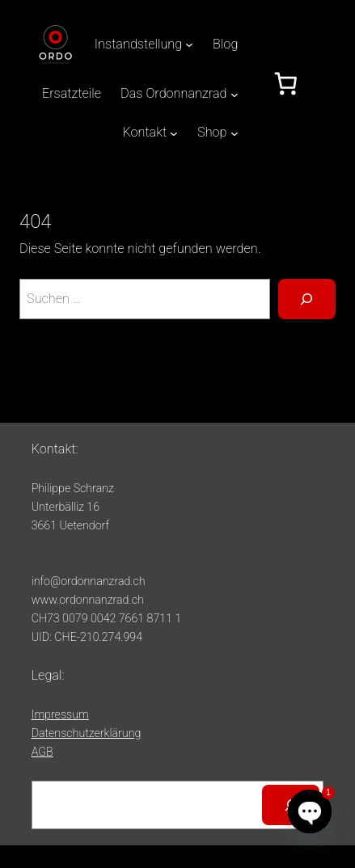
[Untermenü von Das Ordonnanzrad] (235, 94)
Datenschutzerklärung (87, 733)
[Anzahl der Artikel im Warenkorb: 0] (286, 84)
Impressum (60, 714)
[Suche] (307, 299)
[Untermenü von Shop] (235, 133)
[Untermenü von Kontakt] (174, 133)
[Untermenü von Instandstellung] (189, 44)
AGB (42, 752)
